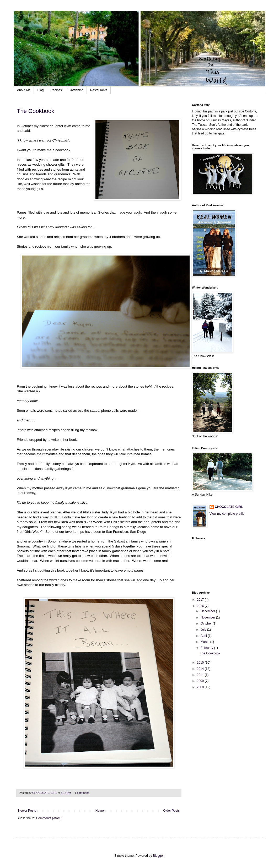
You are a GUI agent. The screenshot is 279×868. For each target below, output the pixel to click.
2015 (201, 663)
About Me (24, 90)
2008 (201, 687)
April (204, 636)
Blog (40, 90)
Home (100, 811)
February (207, 648)
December (208, 611)
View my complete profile (227, 514)
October (207, 623)
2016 (201, 606)
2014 (201, 669)
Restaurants (99, 90)
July (204, 630)
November (208, 617)
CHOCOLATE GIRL (229, 507)
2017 (201, 600)
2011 (201, 675)
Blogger (158, 856)
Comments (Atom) (49, 818)
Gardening (76, 90)
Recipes (56, 90)
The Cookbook (36, 111)
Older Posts (171, 811)
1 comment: (82, 793)
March (205, 642)
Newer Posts (27, 811)
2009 (201, 681)
